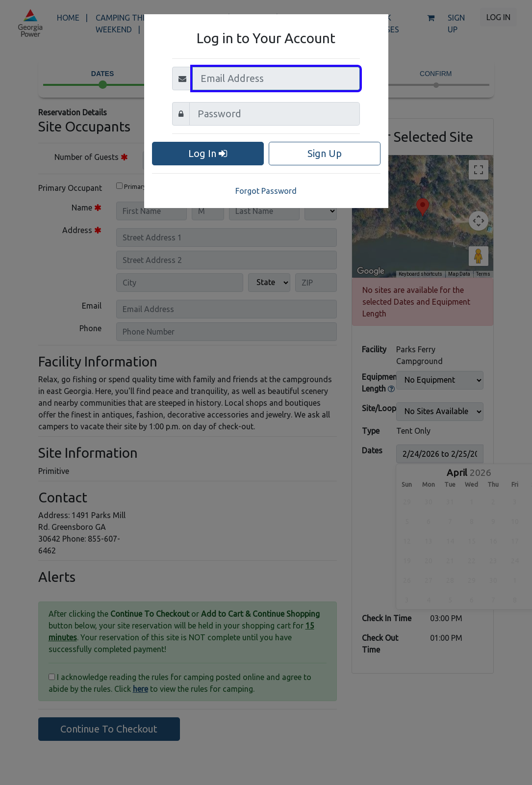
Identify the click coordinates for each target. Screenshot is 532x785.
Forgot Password (266, 191)
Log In (208, 153)
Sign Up (325, 153)
